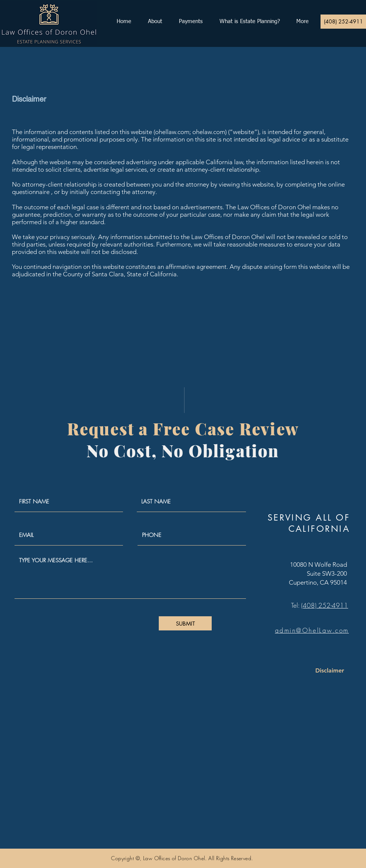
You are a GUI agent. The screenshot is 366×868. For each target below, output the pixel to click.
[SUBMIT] (185, 623)
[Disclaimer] (330, 671)
